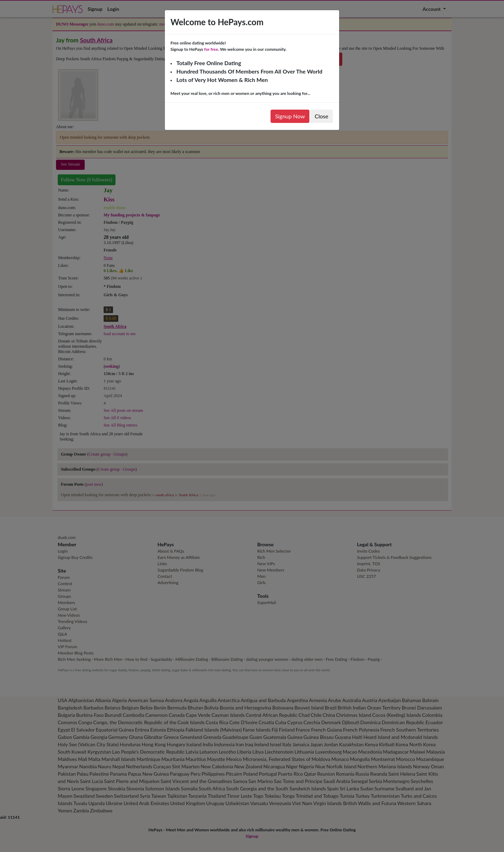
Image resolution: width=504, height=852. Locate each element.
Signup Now (290, 116)
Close (321, 116)
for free (211, 49)
